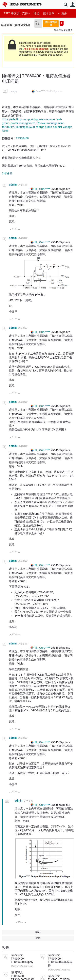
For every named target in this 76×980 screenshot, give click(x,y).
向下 (19, 230)
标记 (38, 932)
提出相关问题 (51, 24)
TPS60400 (22, 138)
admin (14, 92)
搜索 (66, 5)
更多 (64, 13)
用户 (73, 5)
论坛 (36, 13)
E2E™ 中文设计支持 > (17, 13)
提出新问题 (62, 23)
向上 (11, 230)
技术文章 (49, 13)
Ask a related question (36, 49)
